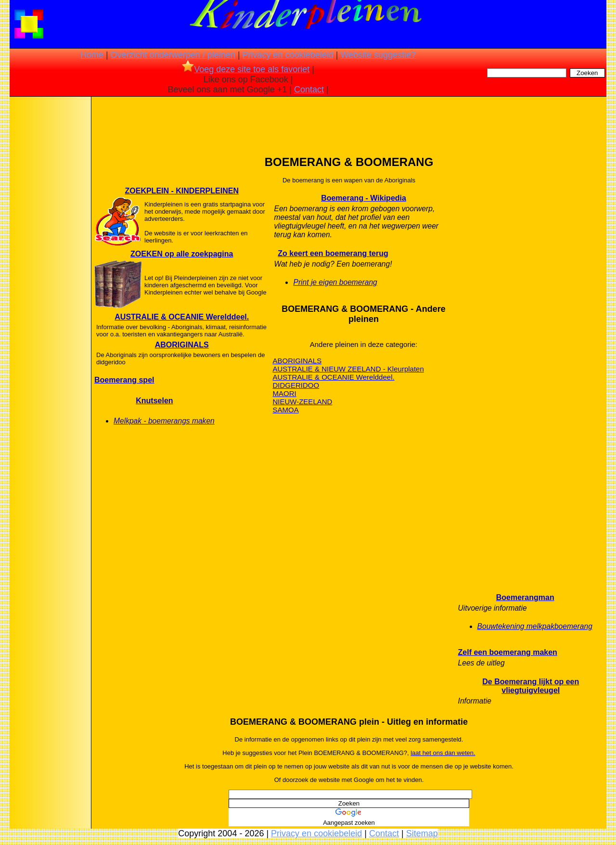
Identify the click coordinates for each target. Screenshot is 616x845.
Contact (309, 90)
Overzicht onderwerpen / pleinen (173, 55)
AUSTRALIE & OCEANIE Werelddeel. (182, 317)
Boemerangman (525, 597)
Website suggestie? (378, 55)
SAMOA (285, 410)
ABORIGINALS (182, 345)
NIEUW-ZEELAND (302, 402)
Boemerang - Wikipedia (364, 198)
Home (92, 55)
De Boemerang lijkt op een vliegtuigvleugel (531, 686)
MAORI (284, 393)
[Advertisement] (50, 250)
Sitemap (422, 833)
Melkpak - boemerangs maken (164, 421)
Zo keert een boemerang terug (333, 253)
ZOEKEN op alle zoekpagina (182, 254)
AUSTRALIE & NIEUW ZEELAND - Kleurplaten (348, 369)
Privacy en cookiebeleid (288, 55)
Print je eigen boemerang (335, 282)
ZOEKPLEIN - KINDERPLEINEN (182, 191)
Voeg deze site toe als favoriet (246, 69)
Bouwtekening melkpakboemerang (535, 626)
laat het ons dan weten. (443, 753)
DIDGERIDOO (296, 385)
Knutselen (154, 401)
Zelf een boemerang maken (508, 652)
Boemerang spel (124, 380)
